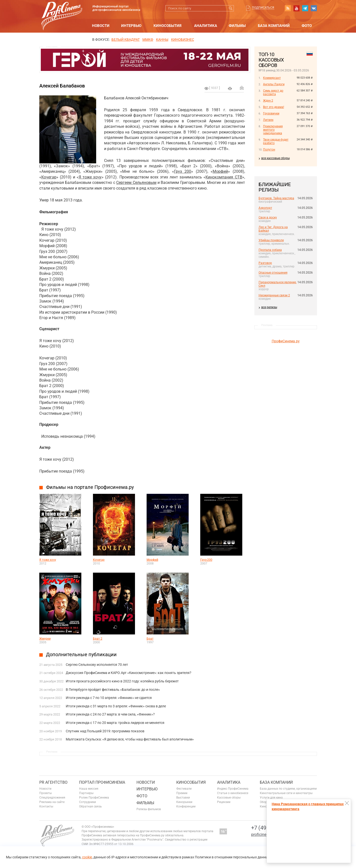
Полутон (269, 150)
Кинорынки (184, 802)
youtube (296, 8)
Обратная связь (90, 806)
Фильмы (237, 26)
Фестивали (184, 789)
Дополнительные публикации (81, 654)
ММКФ (148, 40)
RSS (288, 8)
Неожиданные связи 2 (274, 295)
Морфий (220, 171)
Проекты (45, 793)
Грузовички (271, 113)
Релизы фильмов (149, 809)
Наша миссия (89, 789)
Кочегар (49, 177)
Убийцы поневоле (271, 240)
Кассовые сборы (229, 798)
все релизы (269, 307)
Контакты (46, 806)
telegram (305, 8)
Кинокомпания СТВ (224, 177)
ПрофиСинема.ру (286, 341)
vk (314, 8)
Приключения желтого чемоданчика (273, 130)
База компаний (274, 26)
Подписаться (263, 8)
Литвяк (268, 120)
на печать (230, 88)
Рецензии (224, 802)
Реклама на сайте (52, 802)
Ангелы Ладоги (274, 84)
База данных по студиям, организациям (288, 789)
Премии (182, 793)
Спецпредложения (52, 798)
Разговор (265, 263)
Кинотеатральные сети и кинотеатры (286, 793)
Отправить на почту (242, 88)
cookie (87, 857)
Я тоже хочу (90, 177)
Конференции (186, 806)
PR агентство (53, 782)
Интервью (131, 26)
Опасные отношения (273, 273)
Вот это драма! (274, 107)
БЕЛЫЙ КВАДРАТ (126, 40)
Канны (162, 40)
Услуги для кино (271, 798)
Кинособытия (167, 26)
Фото (307, 26)
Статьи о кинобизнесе (233, 793)
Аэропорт (265, 208)
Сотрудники (88, 802)
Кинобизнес (183, 40)
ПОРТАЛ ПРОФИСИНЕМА (102, 782)
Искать (231, 8)
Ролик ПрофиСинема (94, 798)
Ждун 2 (268, 101)
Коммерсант (272, 78)
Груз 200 (183, 171)
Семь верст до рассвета (273, 92)
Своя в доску (268, 217)
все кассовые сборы (276, 158)
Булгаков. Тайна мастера (276, 198)
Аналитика (206, 26)
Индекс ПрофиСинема (233, 789)
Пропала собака (270, 250)
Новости (101, 26)
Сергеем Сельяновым (136, 183)
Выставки (183, 798)
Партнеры (86, 793)
